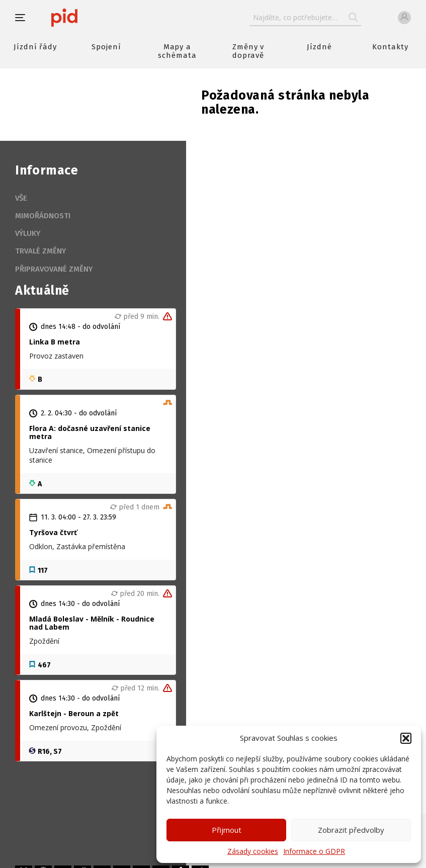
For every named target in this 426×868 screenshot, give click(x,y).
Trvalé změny (40, 251)
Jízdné (319, 47)
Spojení (106, 47)
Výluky (28, 233)
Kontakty (390, 47)
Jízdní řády (35, 47)
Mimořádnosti (43, 216)
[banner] (94, 18)
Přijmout (227, 830)
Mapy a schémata (177, 51)
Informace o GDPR (314, 851)
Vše (21, 198)
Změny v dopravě (248, 51)
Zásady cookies (253, 851)
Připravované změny (54, 269)
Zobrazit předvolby (351, 830)
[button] (406, 738)
